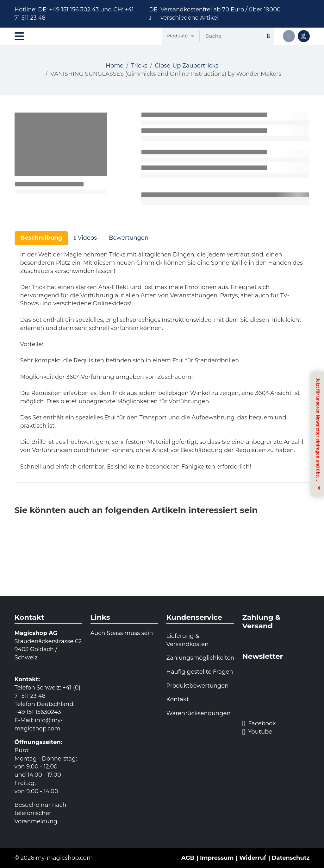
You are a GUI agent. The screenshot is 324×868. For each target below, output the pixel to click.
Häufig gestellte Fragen (200, 672)
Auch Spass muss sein (122, 633)
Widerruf (253, 858)
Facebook (259, 724)
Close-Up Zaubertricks (186, 66)
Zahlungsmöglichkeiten (200, 658)
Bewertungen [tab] (129, 238)
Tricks (139, 66)
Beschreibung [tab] (41, 238)
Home (115, 66)
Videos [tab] (85, 238)
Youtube (257, 732)
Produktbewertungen (198, 686)
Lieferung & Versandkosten (188, 640)
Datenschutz (291, 858)
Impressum (217, 858)
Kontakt (178, 699)
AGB (188, 858)
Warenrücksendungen (199, 713)
